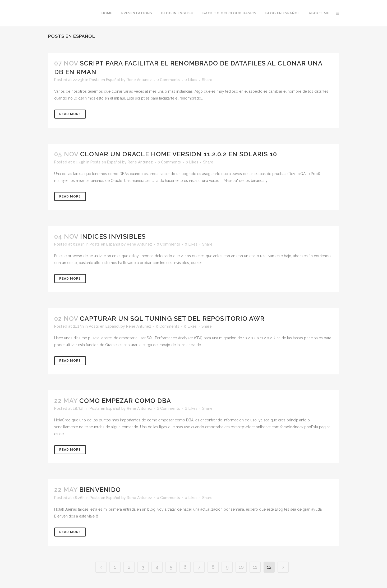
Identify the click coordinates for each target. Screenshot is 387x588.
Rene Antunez (139, 80)
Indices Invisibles (113, 236)
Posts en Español (105, 80)
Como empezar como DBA (125, 401)
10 (241, 567)
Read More (70, 114)
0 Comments (168, 80)
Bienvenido (100, 490)
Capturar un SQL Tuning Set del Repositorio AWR (172, 319)
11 (255, 567)
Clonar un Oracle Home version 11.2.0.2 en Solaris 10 (179, 154)
